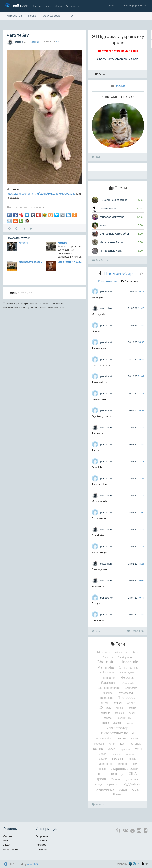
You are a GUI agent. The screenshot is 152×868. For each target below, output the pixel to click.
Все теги (99, 804)
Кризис (23, 243)
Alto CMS (33, 864)
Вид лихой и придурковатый (70, 262)
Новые (32, 16)
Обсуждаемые (53, 16)
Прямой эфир (119, 273)
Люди (58, 6)
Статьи (36, 6)
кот (12, 207)
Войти (113, 6)
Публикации (130, 281)
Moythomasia (99, 501)
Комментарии (108, 281)
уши (27, 207)
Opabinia (97, 467)
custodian (21, 42)
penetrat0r (106, 291)
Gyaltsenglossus (101, 416)
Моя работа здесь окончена (31, 262)
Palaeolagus (99, 348)
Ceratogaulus (99, 569)
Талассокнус (99, 552)
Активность (72, 6)
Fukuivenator (99, 399)
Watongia (97, 297)
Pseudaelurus (100, 382)
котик (19, 207)
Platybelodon (99, 484)
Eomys (96, 603)
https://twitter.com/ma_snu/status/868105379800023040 (41, 194)
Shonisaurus (99, 518)
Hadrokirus (98, 586)
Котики (34, 42)
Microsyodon (99, 314)
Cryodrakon (98, 535)
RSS (96, 157)
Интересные (14, 16)
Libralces (97, 331)
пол (41, 207)
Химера (62, 243)
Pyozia (96, 450)
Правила (41, 840)
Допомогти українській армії (118, 51)
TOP (73, 16)
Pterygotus (98, 620)
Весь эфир (135, 631)
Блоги (48, 6)
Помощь (41, 849)
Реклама (41, 845)
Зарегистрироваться (134, 6)
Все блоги (100, 260)
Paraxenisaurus (101, 365)
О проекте (42, 836)
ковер (34, 207)
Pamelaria (98, 433)
